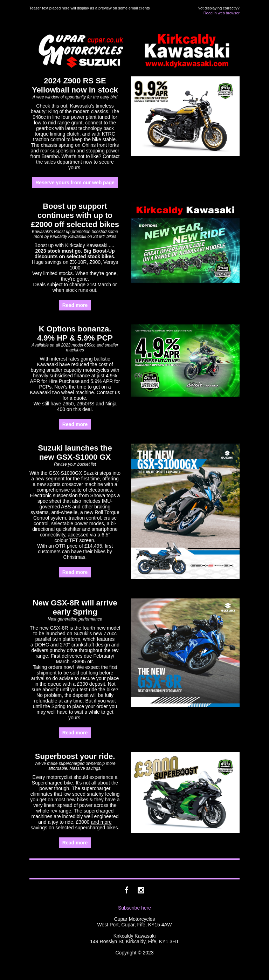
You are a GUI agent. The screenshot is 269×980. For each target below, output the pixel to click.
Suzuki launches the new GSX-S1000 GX (75, 453)
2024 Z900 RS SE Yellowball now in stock (75, 85)
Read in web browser (222, 13)
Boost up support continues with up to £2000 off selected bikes (75, 215)
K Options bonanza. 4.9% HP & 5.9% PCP (75, 333)
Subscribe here (134, 908)
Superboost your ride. (75, 756)
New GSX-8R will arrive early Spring (75, 607)
